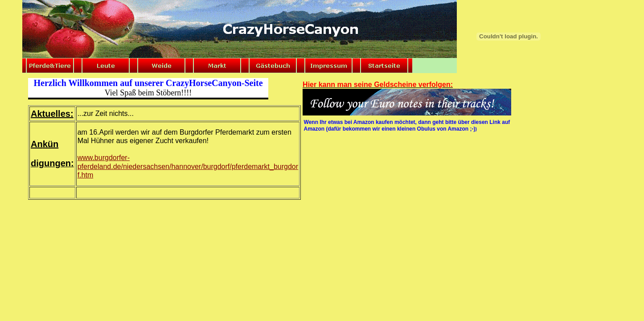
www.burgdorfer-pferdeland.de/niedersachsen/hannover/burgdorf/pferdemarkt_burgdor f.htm (188, 166)
